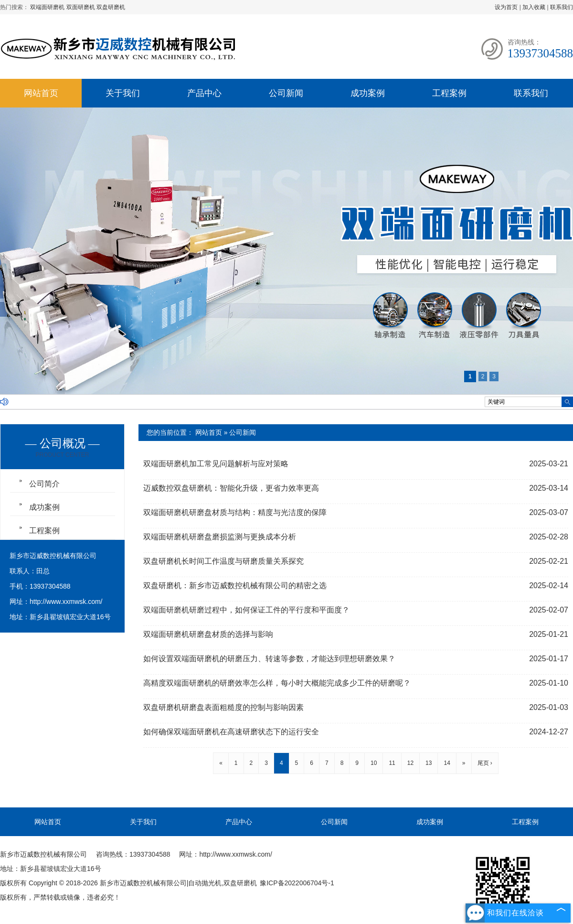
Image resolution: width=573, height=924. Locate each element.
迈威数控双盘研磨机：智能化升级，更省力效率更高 (231, 488)
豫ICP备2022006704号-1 (297, 883)
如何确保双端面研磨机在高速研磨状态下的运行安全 (231, 732)
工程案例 (449, 93)
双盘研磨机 (111, 7)
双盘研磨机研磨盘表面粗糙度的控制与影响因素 (223, 707)
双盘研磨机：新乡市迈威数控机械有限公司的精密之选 (235, 586)
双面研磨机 (81, 7)
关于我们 (123, 93)
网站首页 (41, 93)
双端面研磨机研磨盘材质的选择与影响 (208, 634)
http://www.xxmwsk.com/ (66, 602)
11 (392, 763)
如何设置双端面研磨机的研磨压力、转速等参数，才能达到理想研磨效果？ (269, 659)
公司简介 (44, 484)
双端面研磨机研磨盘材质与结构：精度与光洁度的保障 (235, 512)
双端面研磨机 (48, 7)
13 (429, 763)
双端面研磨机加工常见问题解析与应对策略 (216, 464)
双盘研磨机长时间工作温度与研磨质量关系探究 (223, 561)
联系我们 (562, 7)
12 (410, 763)
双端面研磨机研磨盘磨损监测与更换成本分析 (220, 537)
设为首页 (506, 7)
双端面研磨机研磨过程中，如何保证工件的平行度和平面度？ (246, 610)
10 (374, 763)
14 (447, 763)
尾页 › (485, 763)
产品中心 (204, 93)
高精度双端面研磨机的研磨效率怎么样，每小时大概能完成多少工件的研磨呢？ (277, 683)
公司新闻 (286, 93)
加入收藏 (534, 7)
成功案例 (368, 93)
